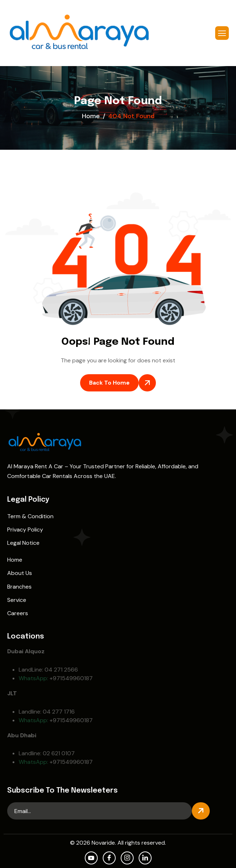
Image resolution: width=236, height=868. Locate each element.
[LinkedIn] (145, 858)
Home (15, 560)
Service (17, 600)
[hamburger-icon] (222, 33)
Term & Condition (30, 516)
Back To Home (109, 383)
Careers (18, 613)
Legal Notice (23, 543)
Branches (19, 587)
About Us (20, 573)
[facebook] (109, 858)
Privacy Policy (25, 530)
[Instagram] (127, 858)
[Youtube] (91, 858)
